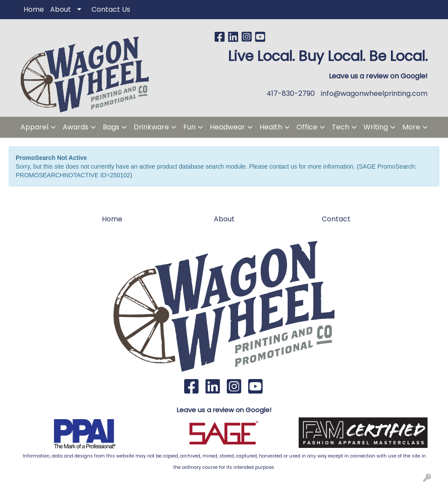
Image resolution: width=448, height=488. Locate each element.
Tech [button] (340, 127)
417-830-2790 (291, 93)
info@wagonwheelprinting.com (374, 93)
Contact (336, 219)
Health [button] (271, 127)
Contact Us (111, 9)
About (61, 9)
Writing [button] (376, 127)
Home (34, 9)
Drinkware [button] (151, 127)
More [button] (411, 127)
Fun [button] (189, 127)
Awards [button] (76, 127)
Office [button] (307, 127)
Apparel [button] (34, 127)
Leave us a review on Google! (224, 410)
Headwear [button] (227, 127)
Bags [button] (111, 127)
